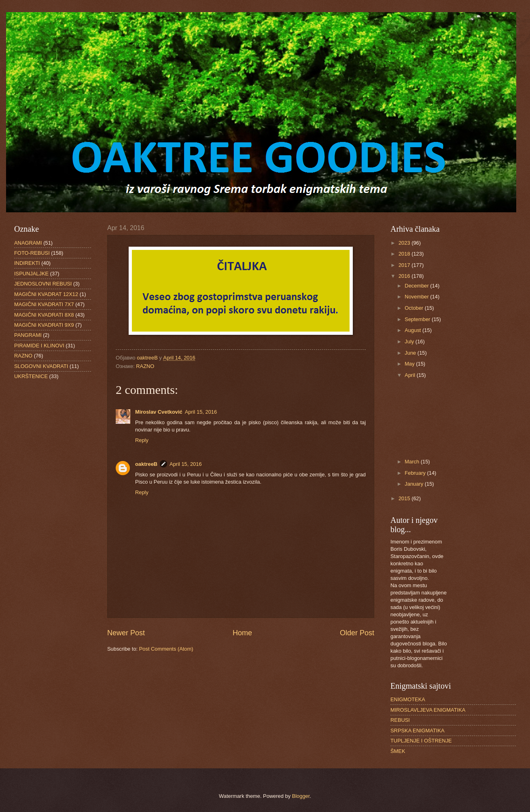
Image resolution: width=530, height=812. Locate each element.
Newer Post (126, 633)
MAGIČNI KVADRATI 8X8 (44, 315)
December (417, 286)
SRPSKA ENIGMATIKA (418, 731)
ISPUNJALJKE (31, 274)
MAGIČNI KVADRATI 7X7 (44, 304)
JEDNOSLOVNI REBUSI (43, 284)
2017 (405, 265)
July (410, 342)
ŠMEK (398, 751)
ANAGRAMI (28, 243)
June (411, 353)
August (413, 330)
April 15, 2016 (201, 412)
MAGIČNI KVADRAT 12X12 (46, 294)
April (410, 375)
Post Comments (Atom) (166, 649)
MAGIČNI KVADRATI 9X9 (44, 325)
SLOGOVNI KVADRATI (41, 366)
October (414, 308)
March (412, 462)
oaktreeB (146, 464)
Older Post (357, 633)
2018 (405, 254)
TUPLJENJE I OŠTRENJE (421, 741)
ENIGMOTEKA (408, 699)
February (416, 473)
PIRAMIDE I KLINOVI (39, 346)
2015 (405, 498)
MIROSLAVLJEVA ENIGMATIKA (428, 710)
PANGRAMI (28, 335)
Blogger (301, 796)
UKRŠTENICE (31, 376)
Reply (142, 440)
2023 (405, 243)
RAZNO (145, 366)
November (417, 297)
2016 (405, 276)
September (418, 319)
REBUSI (400, 720)
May (410, 364)
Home (242, 633)
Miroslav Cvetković (159, 412)
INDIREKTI (27, 263)
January (414, 484)
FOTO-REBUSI (32, 253)
